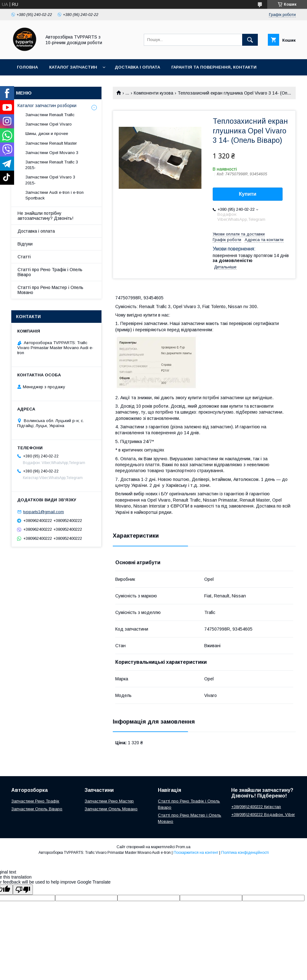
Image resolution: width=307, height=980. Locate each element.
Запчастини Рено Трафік (35, 801)
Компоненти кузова (153, 93)
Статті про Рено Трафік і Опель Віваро (50, 272)
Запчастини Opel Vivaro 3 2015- (50, 180)
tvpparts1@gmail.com (44, 512)
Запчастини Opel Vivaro (49, 124)
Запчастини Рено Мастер (109, 801)
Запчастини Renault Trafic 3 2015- (52, 165)
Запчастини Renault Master (51, 143)
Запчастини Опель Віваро (37, 809)
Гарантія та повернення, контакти (214, 67)
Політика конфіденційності (245, 853)
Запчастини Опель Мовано (111, 809)
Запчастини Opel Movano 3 (52, 153)
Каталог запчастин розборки (47, 106)
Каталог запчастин (73, 67)
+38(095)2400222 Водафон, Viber (263, 815)
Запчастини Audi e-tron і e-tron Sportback (55, 195)
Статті (24, 257)
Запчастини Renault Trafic (50, 115)
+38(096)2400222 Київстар (256, 807)
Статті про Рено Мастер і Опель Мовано (50, 290)
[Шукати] (250, 40)
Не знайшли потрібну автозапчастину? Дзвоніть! (45, 216)
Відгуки (25, 244)
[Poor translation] (23, 890)
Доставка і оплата (137, 67)
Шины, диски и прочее (47, 134)
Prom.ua (183, 847)
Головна (27, 67)
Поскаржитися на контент (196, 853)
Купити (248, 194)
